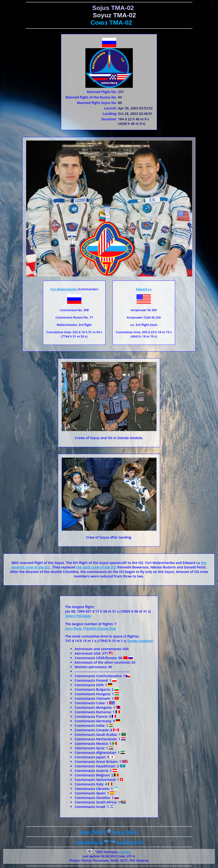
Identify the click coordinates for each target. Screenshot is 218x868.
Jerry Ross (73, 628)
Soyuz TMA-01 (92, 832)
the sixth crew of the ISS (96, 567)
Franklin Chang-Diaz (100, 628)
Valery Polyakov (78, 616)
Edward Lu (144, 289)
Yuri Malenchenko (64, 289)
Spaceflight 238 (126, 842)
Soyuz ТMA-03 (125, 832)
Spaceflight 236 (92, 842)
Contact (125, 852)
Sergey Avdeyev (140, 641)
